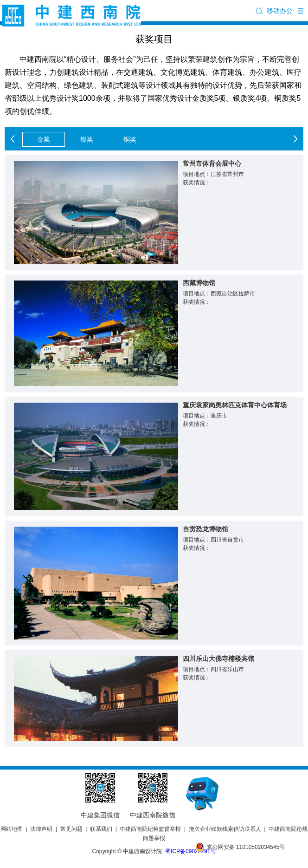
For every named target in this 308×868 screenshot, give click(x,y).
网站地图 (12, 829)
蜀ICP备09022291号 (190, 851)
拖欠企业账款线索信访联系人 (225, 829)
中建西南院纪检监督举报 (150, 829)
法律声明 (41, 829)
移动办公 (280, 11)
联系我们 (101, 829)
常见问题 (71, 829)
